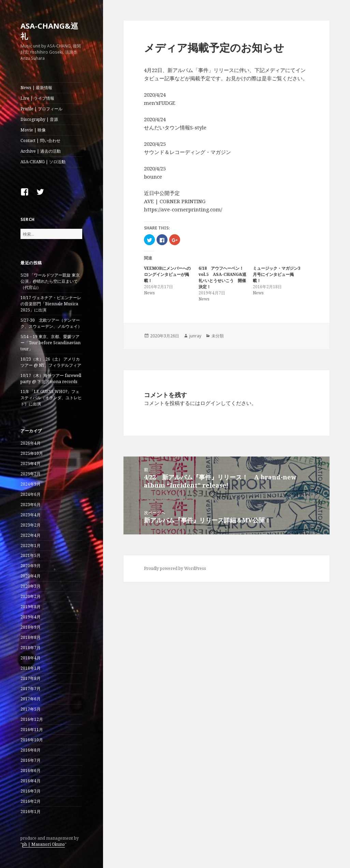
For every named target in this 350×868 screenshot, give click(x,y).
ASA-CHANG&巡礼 (49, 31)
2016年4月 (31, 781)
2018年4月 (31, 658)
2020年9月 (31, 566)
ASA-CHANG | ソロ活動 (43, 162)
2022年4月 (31, 535)
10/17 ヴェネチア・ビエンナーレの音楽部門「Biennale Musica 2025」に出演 (51, 304)
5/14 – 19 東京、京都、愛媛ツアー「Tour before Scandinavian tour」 (50, 343)
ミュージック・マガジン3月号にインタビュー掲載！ (276, 274)
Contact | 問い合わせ (40, 141)
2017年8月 (31, 678)
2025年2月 (31, 474)
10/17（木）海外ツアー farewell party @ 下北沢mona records (51, 379)
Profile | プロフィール (41, 109)
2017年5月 (31, 709)
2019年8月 (31, 607)
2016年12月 (32, 719)
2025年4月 (31, 464)
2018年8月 (31, 637)
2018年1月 (31, 668)
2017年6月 (31, 699)
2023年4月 (31, 515)
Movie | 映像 (33, 130)
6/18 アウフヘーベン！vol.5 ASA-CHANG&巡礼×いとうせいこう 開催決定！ (222, 277)
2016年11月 (32, 730)
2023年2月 (31, 525)
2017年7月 (31, 689)
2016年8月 (31, 750)
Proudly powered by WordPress (175, 568)
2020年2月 (31, 596)
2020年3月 (31, 586)
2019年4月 (31, 617)
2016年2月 (31, 801)
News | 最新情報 (36, 88)
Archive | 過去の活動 (41, 151)
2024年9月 (31, 484)
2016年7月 (31, 760)
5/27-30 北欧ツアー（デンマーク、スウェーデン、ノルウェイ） (51, 323)
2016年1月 (31, 811)
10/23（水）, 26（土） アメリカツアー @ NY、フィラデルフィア (51, 362)
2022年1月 (31, 545)
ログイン (210, 403)
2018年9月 (31, 627)
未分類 (218, 336)
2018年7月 (31, 648)
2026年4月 (31, 443)
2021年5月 (31, 555)
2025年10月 (32, 453)
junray (195, 336)
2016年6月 (31, 771)
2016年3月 (31, 791)
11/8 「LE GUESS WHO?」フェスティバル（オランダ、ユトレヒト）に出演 (51, 398)
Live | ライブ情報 (37, 98)
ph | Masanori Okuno (43, 844)
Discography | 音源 (39, 119)
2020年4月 (31, 576)
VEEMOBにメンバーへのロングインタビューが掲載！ (167, 274)
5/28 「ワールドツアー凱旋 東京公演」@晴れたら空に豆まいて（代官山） (50, 281)
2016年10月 (32, 740)
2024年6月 (31, 494)
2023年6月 (31, 505)
